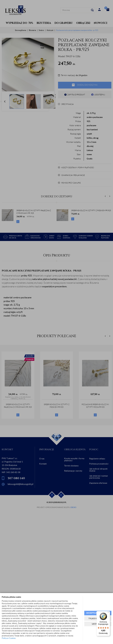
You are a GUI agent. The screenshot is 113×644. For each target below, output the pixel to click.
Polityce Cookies (9, 638)
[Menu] (108, 613)
